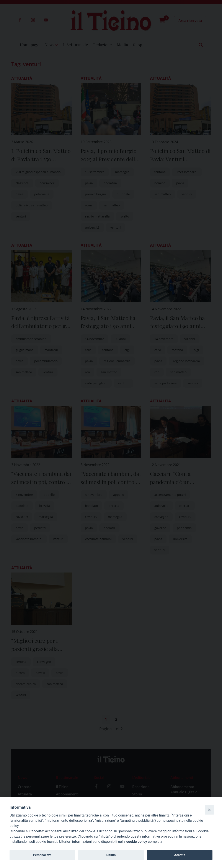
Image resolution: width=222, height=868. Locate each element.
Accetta (180, 855)
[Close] (209, 810)
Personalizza (42, 855)
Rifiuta (111, 855)
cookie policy (137, 842)
